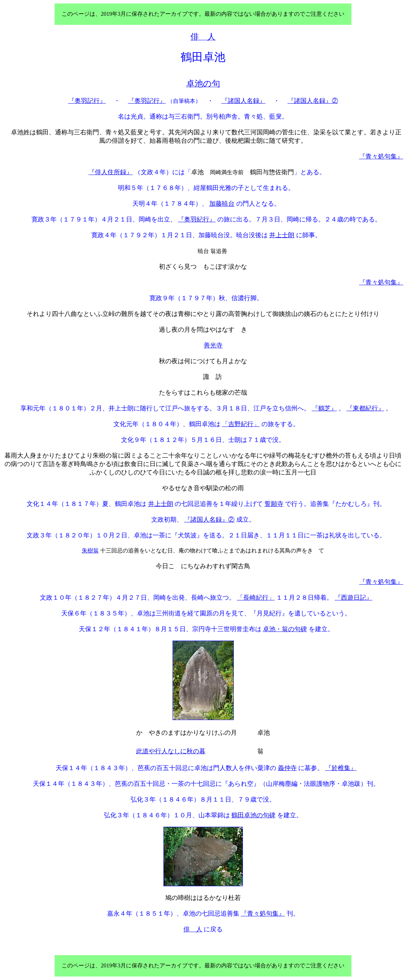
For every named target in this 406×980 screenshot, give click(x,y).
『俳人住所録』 (111, 172)
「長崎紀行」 (256, 598)
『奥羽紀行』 (197, 219)
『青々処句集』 (381, 156)
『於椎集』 (341, 768)
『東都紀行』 (365, 408)
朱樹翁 (90, 551)
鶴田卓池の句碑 (253, 815)
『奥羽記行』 (87, 101)
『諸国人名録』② (313, 101)
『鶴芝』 (324, 408)
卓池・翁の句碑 (285, 629)
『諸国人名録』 (244, 101)
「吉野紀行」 (241, 424)
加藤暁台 (222, 204)
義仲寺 (287, 768)
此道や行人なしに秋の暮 (171, 751)
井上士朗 (282, 235)
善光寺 (213, 345)
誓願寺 (274, 504)
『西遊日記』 (353, 598)
